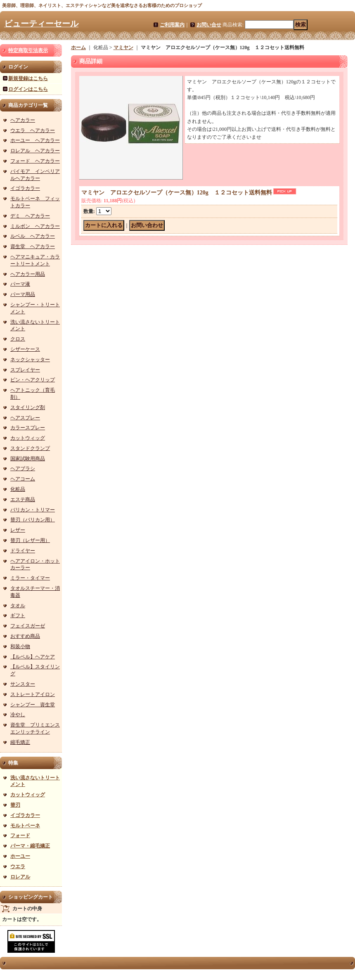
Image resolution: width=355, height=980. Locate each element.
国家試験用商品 (28, 459)
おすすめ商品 (25, 636)
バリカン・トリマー (33, 510)
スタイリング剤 (28, 407)
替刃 (15, 805)
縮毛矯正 (20, 742)
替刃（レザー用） (30, 540)
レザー (18, 530)
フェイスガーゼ (28, 626)
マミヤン (123, 47)
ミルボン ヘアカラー (35, 226)
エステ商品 (23, 499)
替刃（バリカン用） (33, 520)
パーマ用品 (23, 294)
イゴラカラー (25, 188)
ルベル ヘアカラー (33, 236)
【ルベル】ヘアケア (33, 657)
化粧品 (18, 489)
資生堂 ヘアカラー (33, 246)
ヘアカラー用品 (28, 274)
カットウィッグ (28, 438)
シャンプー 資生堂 (33, 705)
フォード (20, 836)
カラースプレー (28, 428)
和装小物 (20, 646)
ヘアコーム (23, 479)
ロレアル (20, 877)
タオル (18, 606)
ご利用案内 (172, 25)
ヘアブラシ (23, 469)
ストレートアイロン (33, 694)
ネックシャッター (30, 360)
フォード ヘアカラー (35, 161)
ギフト (18, 615)
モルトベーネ (25, 826)
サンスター (23, 684)
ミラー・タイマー (30, 578)
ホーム (78, 47)
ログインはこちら (28, 89)
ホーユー (20, 856)
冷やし (18, 715)
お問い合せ (209, 25)
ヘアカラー (23, 120)
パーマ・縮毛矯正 (30, 846)
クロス (18, 339)
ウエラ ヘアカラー (33, 130)
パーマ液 (20, 284)
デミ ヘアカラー (30, 216)
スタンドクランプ (30, 448)
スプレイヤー (25, 370)
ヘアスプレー (25, 418)
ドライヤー (23, 551)
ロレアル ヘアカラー (35, 151)
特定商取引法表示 (28, 50)
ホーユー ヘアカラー (35, 140)
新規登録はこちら (28, 78)
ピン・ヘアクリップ (33, 380)
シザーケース (25, 349)
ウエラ (18, 866)
